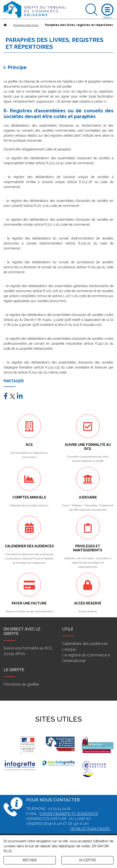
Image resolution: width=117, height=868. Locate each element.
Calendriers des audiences (85, 644)
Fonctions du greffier (21, 684)
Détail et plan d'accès (90, 829)
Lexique (69, 649)
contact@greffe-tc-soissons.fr (69, 814)
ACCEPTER (87, 860)
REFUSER (30, 860)
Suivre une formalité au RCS (28, 648)
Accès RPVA (14, 654)
